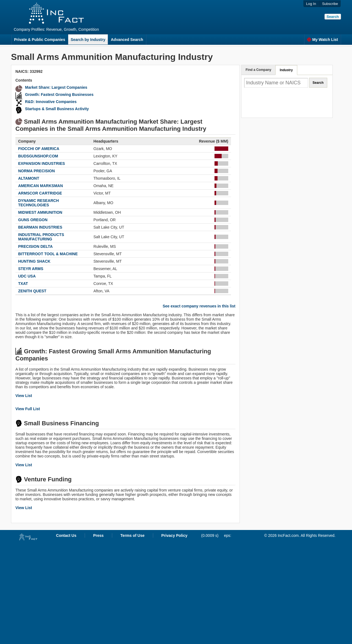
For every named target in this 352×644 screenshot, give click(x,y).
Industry (286, 70)
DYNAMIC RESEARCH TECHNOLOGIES (38, 203)
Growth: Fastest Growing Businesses (59, 95)
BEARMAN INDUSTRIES (40, 227)
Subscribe (330, 4)
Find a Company (258, 70)
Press (98, 535)
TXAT (23, 284)
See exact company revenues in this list (199, 306)
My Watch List (322, 40)
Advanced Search (127, 40)
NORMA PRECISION (36, 171)
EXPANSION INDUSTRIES (42, 163)
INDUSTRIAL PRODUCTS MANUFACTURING (41, 237)
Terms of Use (133, 535)
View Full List (28, 409)
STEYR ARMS (31, 269)
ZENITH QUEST (32, 291)
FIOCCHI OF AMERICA (39, 149)
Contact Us (66, 535)
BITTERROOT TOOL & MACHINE (48, 254)
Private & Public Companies (40, 40)
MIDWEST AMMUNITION (40, 212)
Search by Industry (88, 40)
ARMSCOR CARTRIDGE (40, 193)
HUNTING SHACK (34, 261)
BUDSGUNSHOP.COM (38, 156)
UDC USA (27, 276)
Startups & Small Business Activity (57, 109)
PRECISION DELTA (35, 246)
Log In (311, 4)
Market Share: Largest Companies (56, 87)
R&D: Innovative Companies (51, 102)
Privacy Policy (174, 535)
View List (24, 396)
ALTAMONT (29, 178)
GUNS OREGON (33, 220)
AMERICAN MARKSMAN (41, 186)
